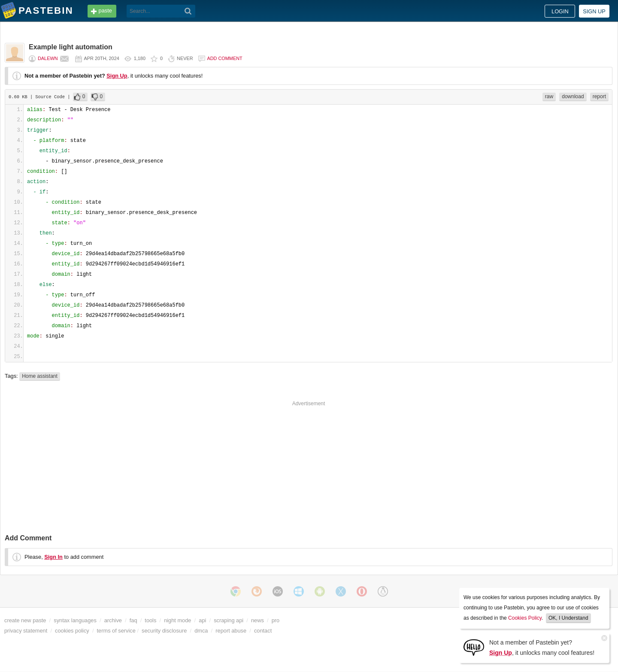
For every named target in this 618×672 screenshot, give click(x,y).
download (573, 96)
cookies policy (72, 631)
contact (263, 631)
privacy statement (26, 631)
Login (560, 11)
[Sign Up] (474, 647)
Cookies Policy (525, 618)
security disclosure (164, 631)
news (257, 620)
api (202, 620)
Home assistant (40, 376)
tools (150, 620)
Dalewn (48, 58)
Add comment (225, 58)
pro (276, 620)
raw (549, 96)
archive (113, 620)
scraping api (229, 620)
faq (133, 620)
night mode (177, 620)
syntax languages (75, 620)
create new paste (25, 620)
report (599, 96)
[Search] (188, 11)
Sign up (594, 11)
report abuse (231, 631)
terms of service (116, 631)
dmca (201, 631)
